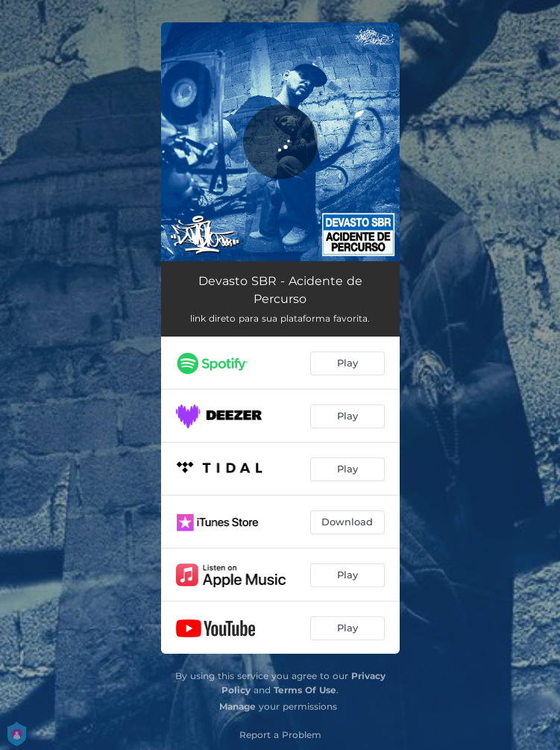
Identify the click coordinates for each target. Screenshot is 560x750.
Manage (237, 706)
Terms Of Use (305, 690)
